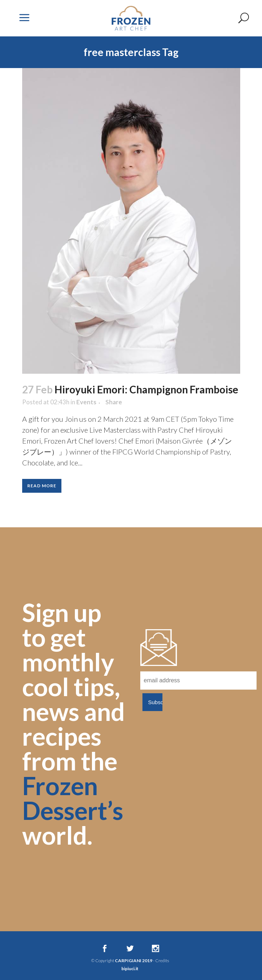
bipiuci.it (130, 969)
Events (86, 402)
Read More (42, 486)
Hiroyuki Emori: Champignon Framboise (146, 389)
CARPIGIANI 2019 (134, 961)
